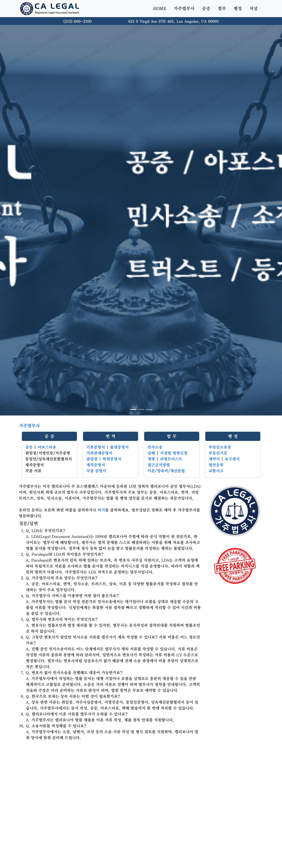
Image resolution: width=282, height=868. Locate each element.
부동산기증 (218, 453)
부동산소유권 (220, 447)
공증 (206, 9)
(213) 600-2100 (77, 21)
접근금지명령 (159, 465)
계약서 (214, 459)
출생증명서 (119, 447)
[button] (21, 220)
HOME (160, 9)
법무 (222, 9)
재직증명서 (96, 465)
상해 (151, 453)
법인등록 (216, 465)
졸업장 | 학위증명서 (104, 459)
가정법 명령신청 (174, 453)
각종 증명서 (96, 471)
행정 (238, 9)
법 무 (172, 436)
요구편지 (232, 459)
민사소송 (155, 447)
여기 (101, 510)
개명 (151, 459)
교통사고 (216, 471)
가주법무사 (184, 9)
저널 (254, 9)
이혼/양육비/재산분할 (166, 471)
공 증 (49, 436)
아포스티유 (47, 447)
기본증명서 (96, 447)
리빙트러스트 (171, 459)
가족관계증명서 (99, 453)
